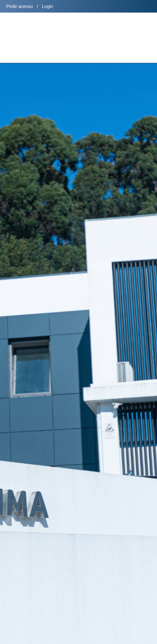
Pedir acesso (20, 6)
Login (48, 6)
